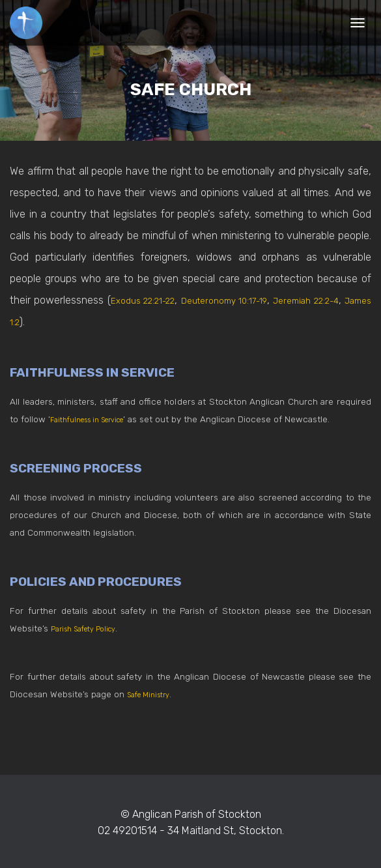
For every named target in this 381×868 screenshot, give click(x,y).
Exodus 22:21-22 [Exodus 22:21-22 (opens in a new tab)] (148, 300)
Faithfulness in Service (97, 419)
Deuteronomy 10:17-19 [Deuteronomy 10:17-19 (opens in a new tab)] (244, 300)
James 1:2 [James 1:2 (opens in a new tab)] (44, 322)
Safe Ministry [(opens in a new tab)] (153, 694)
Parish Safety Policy (91, 628)
